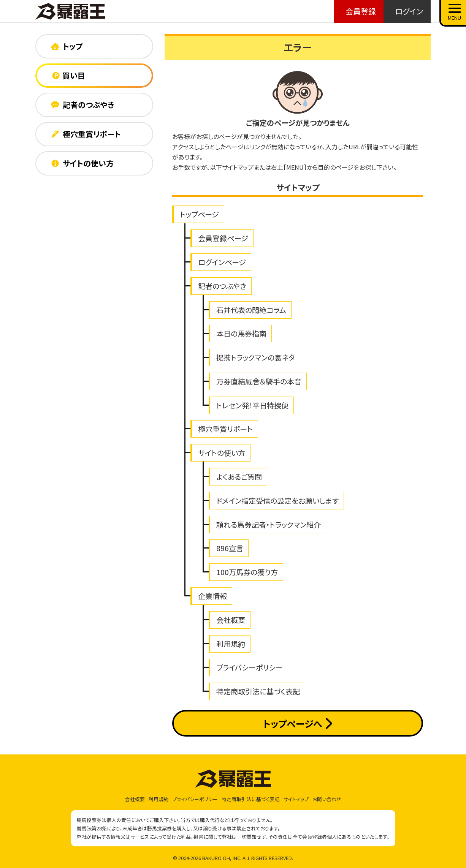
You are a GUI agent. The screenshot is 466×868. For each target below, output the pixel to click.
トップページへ (297, 723)
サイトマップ (296, 799)
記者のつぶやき (222, 286)
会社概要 (231, 620)
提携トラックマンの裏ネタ (256, 357)
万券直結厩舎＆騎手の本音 (259, 381)
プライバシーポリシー (250, 667)
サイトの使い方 (222, 453)
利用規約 (231, 644)
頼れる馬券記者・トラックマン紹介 (269, 525)
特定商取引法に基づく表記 (258, 691)
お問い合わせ (327, 799)
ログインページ (222, 262)
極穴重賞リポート (225, 429)
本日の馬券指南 (241, 334)
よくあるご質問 (239, 477)
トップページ (199, 214)
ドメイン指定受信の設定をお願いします (277, 501)
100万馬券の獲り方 (247, 572)
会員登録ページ (223, 238)
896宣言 (230, 548)
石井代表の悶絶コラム (251, 310)
